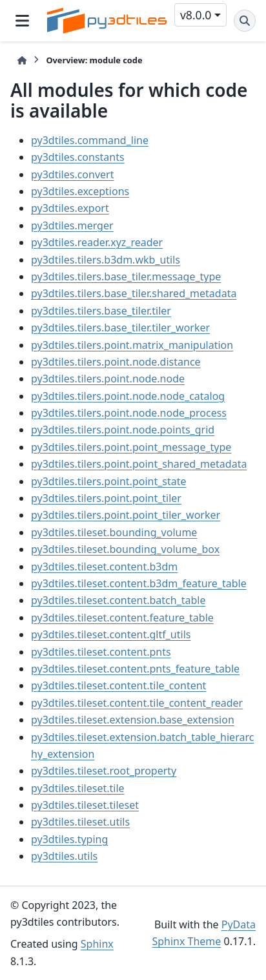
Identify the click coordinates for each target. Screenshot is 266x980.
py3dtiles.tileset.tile (78, 788)
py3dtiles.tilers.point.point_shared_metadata (139, 464)
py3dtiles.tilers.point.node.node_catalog (128, 396)
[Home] (22, 60)
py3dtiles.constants (78, 157)
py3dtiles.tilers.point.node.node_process (129, 413)
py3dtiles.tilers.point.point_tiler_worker (126, 515)
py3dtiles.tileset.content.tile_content (118, 685)
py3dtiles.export (70, 208)
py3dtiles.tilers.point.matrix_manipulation (132, 345)
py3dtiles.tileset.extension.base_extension (133, 720)
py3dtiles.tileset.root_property (104, 771)
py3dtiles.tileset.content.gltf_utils (111, 634)
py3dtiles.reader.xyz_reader (97, 242)
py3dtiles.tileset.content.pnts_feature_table (135, 669)
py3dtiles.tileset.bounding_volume (114, 532)
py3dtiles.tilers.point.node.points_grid (123, 430)
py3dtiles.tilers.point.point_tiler (106, 498)
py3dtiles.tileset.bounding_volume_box (125, 549)
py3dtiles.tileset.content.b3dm (104, 567)
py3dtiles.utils (64, 856)
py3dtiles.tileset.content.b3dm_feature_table (139, 583)
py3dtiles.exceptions (80, 191)
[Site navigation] (22, 21)
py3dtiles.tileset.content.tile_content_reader (137, 703)
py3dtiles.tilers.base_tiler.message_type (126, 276)
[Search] (245, 21)
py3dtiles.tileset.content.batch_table (118, 600)
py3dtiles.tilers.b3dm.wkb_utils (106, 260)
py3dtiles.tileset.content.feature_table (122, 618)
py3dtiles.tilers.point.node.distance (116, 362)
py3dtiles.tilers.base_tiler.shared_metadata (134, 293)
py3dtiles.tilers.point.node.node (108, 379)
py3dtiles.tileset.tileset (85, 805)
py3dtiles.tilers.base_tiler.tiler (101, 311)
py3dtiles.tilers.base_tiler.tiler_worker (120, 328)
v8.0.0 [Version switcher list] (196, 15)
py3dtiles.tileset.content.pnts (101, 652)
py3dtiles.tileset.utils (80, 822)
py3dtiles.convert (72, 174)
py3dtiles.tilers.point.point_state (109, 481)
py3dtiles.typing (69, 839)
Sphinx (97, 944)
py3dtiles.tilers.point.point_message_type (131, 447)
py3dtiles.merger (72, 225)
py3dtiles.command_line (90, 140)
